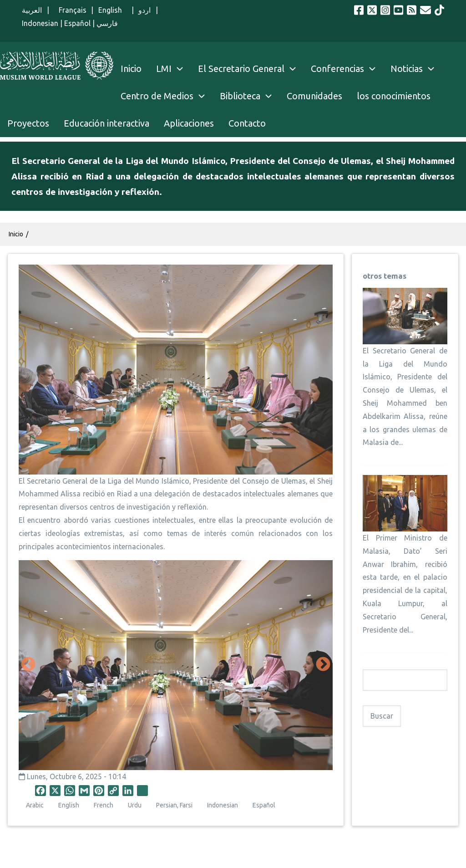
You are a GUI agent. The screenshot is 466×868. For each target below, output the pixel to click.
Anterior (28, 665)
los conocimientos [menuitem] (394, 96)
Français (70, 10)
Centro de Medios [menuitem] (157, 96)
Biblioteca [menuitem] (240, 96)
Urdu (135, 805)
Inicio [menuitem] (131, 69)
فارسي (107, 23)
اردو (144, 10)
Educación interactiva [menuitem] (106, 123)
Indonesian (40, 23)
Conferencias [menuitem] (337, 69)
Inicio (16, 234)
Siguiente (323, 665)
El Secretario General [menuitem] (251, 69)
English (113, 10)
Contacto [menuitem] (247, 123)
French (104, 805)
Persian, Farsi (174, 805)
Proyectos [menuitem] (28, 123)
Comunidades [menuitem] (314, 96)
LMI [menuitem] (173, 69)
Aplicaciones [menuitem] (189, 123)
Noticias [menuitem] (407, 69)
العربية (32, 10)
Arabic (35, 805)
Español (77, 23)
